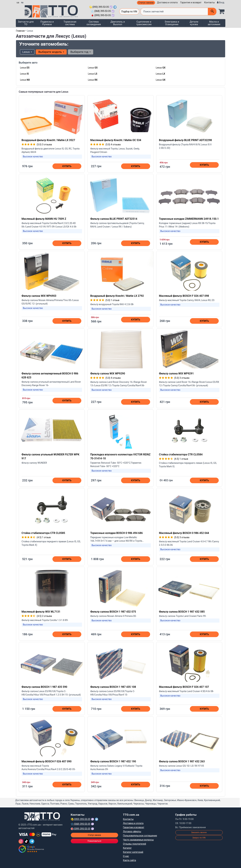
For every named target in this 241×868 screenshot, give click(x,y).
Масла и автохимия (214, 23)
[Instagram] (21, 841)
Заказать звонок (199, 832)
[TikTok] (26, 841)
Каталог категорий (133, 852)
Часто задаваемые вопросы (138, 840)
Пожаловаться (94, 841)
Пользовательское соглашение (140, 836)
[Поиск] (212, 12)
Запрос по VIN (199, 838)
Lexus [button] (27, 52)
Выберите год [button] (81, 52)
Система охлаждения (94, 23)
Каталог (127, 848)
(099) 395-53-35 (101, 15)
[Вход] (221, 3)
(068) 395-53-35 (101, 11)
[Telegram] (32, 841)
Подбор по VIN (129, 12)
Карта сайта (130, 860)
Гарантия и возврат (191, 2)
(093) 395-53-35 (99, 7)
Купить (67, 166)
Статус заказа (146, 3)
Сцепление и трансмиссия (144, 23)
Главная (20, 31)
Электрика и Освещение (172, 23)
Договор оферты (132, 831)
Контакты (209, 2)
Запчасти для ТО (26, 23)
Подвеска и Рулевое (47, 23)
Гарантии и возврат (134, 827)
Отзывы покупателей (135, 844)
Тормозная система (70, 23)
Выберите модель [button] (51, 52)
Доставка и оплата (167, 2)
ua (18, 2)
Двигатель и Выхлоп (118, 23)
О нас (126, 856)
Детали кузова (194, 23)
